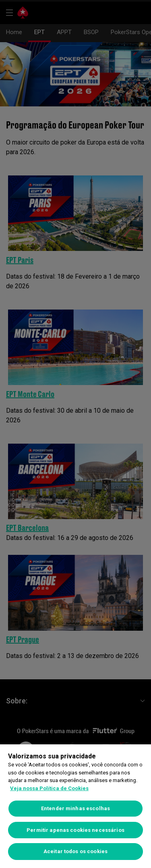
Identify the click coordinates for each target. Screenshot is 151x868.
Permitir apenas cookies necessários (75, 830)
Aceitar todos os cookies (75, 851)
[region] (75, 806)
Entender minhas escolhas (75, 808)
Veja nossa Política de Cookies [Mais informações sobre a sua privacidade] (49, 788)
